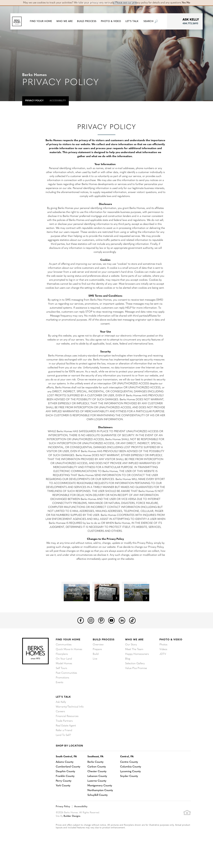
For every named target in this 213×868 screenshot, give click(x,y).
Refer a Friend (64, 748)
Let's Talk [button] (134, 21)
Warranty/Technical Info (70, 725)
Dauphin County (65, 790)
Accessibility (58, 101)
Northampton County (100, 808)
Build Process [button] (89, 21)
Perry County (64, 799)
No (188, 3)
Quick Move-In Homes (69, 667)
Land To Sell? (63, 753)
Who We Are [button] (66, 21)
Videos (163, 667)
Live (95, 677)
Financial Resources (67, 734)
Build (96, 672)
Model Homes (64, 682)
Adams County (65, 780)
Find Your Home (68, 658)
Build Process (104, 658)
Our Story (131, 663)
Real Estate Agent (66, 744)
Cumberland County (68, 785)
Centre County (129, 780)
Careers (60, 730)
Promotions (62, 696)
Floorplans (62, 672)
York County (63, 804)
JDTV (163, 672)
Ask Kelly (61, 720)
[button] (43, 21)
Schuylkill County (98, 813)
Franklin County (65, 794)
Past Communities (66, 691)
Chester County (97, 790)
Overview (98, 663)
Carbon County (97, 785)
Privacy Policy (34, 101)
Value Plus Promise (136, 686)
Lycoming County (130, 790)
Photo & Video (171, 658)
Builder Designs (72, 834)
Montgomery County (100, 804)
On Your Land (64, 677)
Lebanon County (97, 794)
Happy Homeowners (137, 672)
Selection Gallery (135, 682)
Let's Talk (63, 715)
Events (59, 700)
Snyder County (129, 794)
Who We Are (134, 658)
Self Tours (61, 686)
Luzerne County (97, 799)
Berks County (95, 780)
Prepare (97, 667)
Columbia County (131, 785)
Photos (163, 663)
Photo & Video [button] (113, 21)
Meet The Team (134, 667)
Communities (64, 663)
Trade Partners (64, 739)
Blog (128, 677)
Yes (184, 3)
